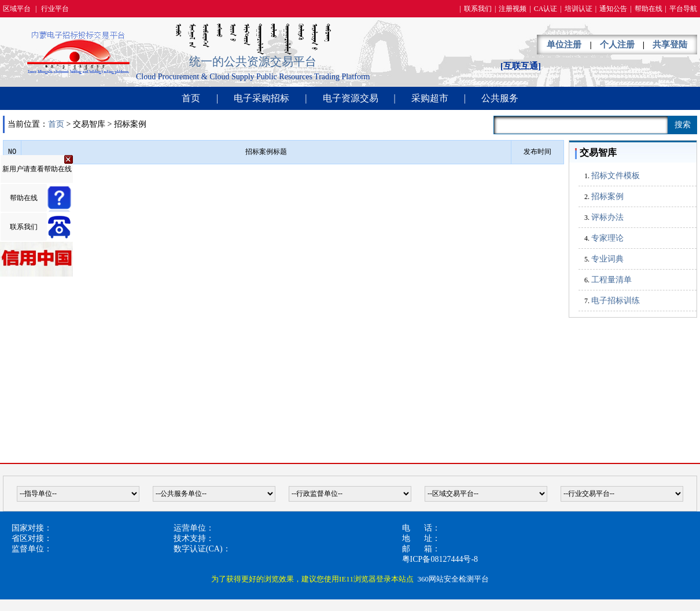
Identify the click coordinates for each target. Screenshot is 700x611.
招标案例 (607, 196)
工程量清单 (611, 280)
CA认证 (546, 9)
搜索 (683, 125)
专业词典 (607, 259)
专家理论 (607, 238)
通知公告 (613, 9)
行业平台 (55, 9)
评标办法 (607, 217)
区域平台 (17, 9)
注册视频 (513, 9)
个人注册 (617, 45)
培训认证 (579, 9)
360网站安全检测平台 (453, 579)
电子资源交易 (351, 98)
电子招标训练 (616, 301)
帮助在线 (649, 9)
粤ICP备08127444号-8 (440, 559)
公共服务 (500, 98)
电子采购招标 (261, 98)
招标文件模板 (616, 176)
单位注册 (564, 45)
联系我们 (478, 9)
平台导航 (683, 9)
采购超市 (430, 98)
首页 (191, 98)
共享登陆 (670, 45)
